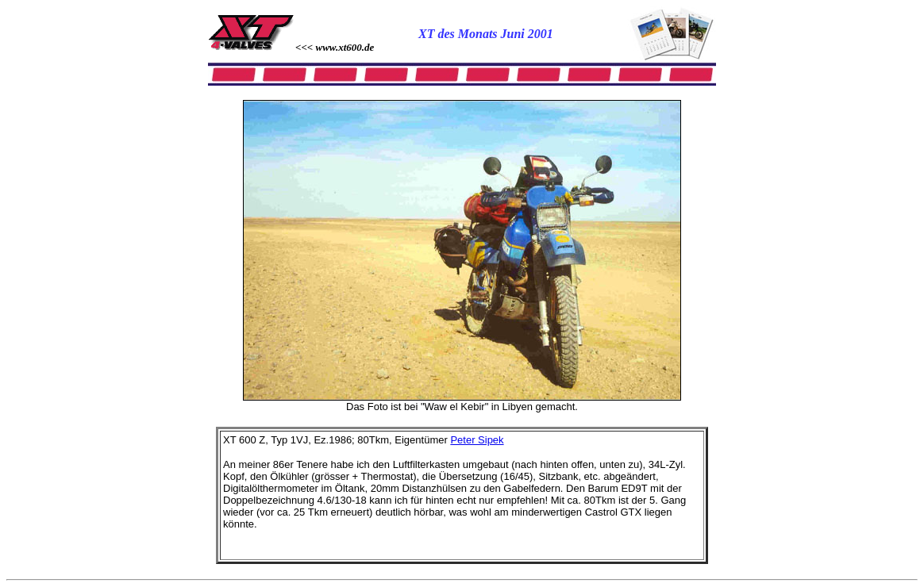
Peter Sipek (477, 440)
